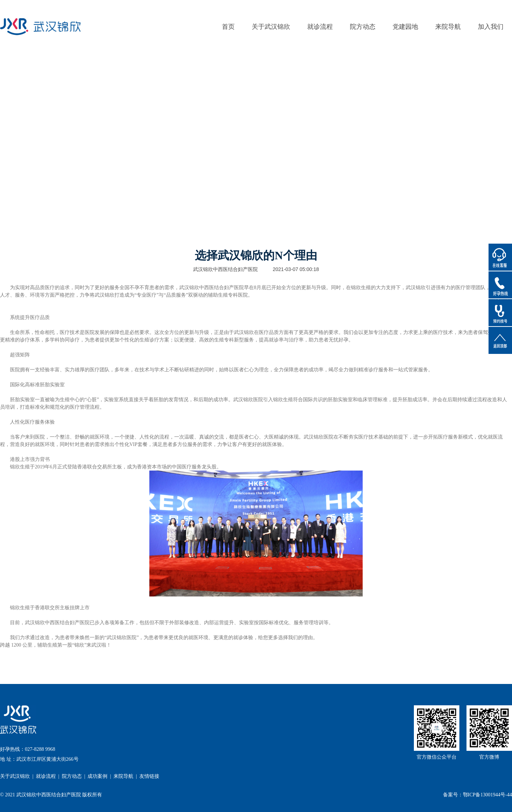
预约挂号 (500, 313)
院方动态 (363, 27)
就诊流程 (320, 27)
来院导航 (448, 27)
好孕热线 (500, 285)
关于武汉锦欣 (271, 27)
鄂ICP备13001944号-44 (487, 795)
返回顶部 (500, 340)
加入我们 (491, 27)
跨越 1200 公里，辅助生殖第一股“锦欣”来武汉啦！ (56, 645)
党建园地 (405, 27)
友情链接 (149, 776)
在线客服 (500, 257)
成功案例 (97, 776)
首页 (228, 27)
